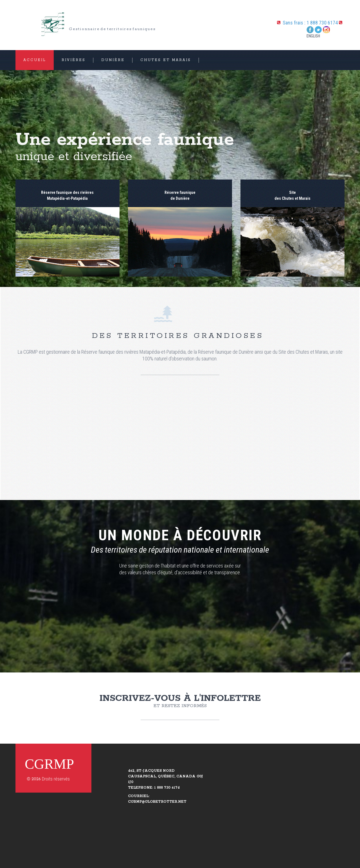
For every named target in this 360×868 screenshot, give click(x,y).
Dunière (113, 60)
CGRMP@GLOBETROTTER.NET (157, 802)
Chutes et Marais (166, 60)
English (313, 36)
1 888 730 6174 (322, 23)
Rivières (74, 60)
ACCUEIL (35, 60)
